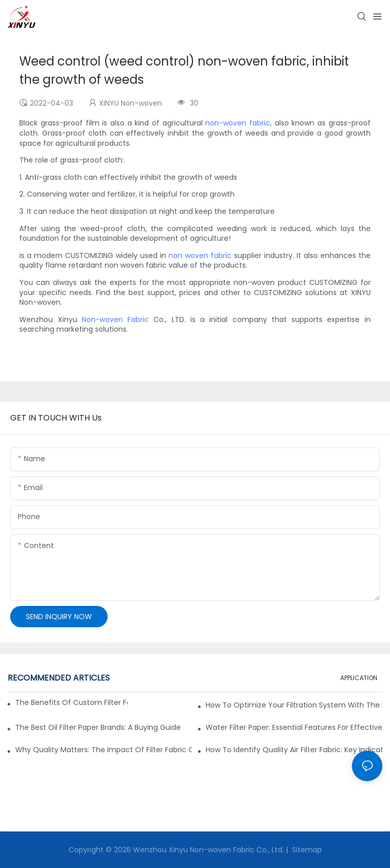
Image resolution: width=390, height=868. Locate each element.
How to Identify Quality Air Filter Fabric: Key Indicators (294, 750)
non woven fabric (200, 255)
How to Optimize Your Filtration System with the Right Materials (294, 705)
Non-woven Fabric (115, 319)
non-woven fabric (238, 123)
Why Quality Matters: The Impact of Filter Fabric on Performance (104, 750)
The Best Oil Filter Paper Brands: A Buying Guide (98, 727)
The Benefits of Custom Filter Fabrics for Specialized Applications (71, 702)
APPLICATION (359, 678)
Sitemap (306, 850)
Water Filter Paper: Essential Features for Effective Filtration (294, 727)
